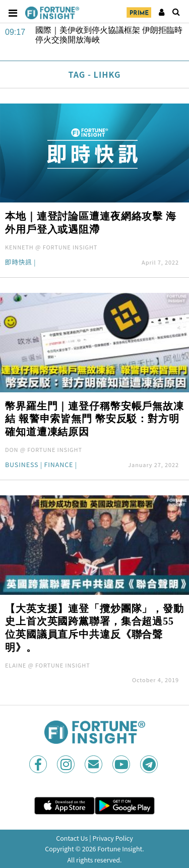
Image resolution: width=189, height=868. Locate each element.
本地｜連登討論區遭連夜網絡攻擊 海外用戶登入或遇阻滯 (91, 223)
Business (22, 465)
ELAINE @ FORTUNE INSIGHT (48, 665)
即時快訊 (19, 263)
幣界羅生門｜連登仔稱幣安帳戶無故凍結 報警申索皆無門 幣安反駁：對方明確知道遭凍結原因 (94, 419)
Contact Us (72, 838)
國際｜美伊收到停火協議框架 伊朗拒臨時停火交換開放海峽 (109, 35)
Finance (58, 465)
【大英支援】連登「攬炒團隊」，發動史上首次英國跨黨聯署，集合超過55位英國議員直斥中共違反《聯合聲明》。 (94, 628)
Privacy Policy (112, 838)
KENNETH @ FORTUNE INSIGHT (51, 247)
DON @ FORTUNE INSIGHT (44, 449)
